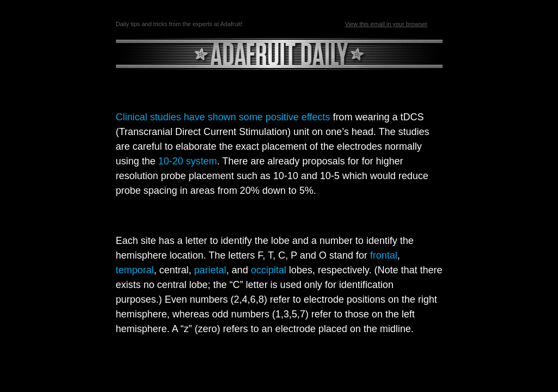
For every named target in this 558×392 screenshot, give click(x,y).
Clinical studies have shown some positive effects (223, 117)
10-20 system (188, 161)
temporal (135, 270)
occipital (269, 270)
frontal (384, 255)
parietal (210, 270)
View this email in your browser (386, 24)
